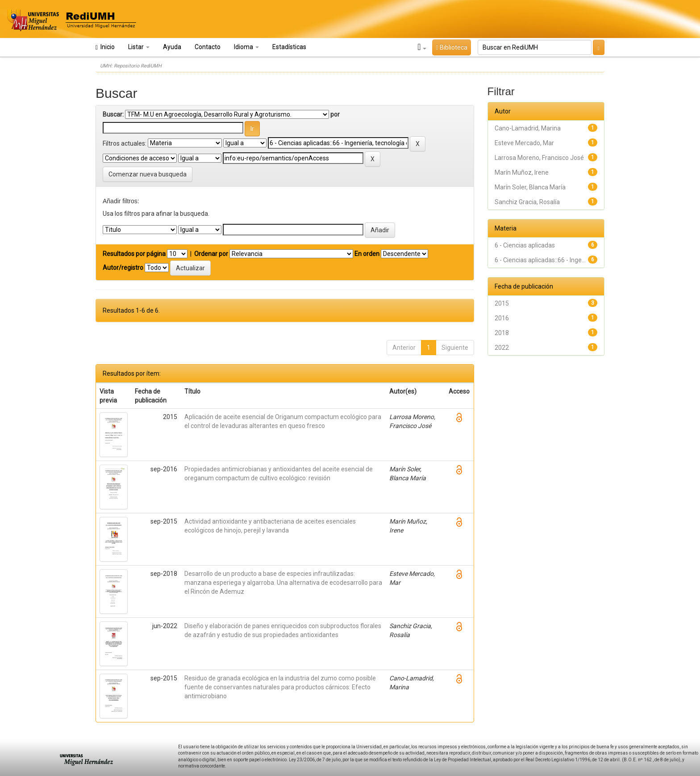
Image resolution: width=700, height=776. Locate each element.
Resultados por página (134, 254)
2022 (502, 348)
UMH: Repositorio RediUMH (131, 66)
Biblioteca (451, 47)
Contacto (208, 47)
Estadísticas (289, 47)
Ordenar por (211, 254)
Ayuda (172, 47)
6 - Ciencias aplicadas (525, 245)
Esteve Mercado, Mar (524, 143)
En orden (367, 254)
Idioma (246, 47)
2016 (502, 318)
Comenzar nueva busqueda (148, 174)
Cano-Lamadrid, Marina (528, 128)
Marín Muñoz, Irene (522, 172)
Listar (139, 47)
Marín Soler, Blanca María (530, 187)
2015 (502, 303)
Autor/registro (123, 268)
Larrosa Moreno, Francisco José (539, 158)
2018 (502, 333)
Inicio (105, 47)
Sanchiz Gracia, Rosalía (527, 202)
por (335, 114)
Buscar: (113, 114)
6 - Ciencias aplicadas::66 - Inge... (540, 260)
